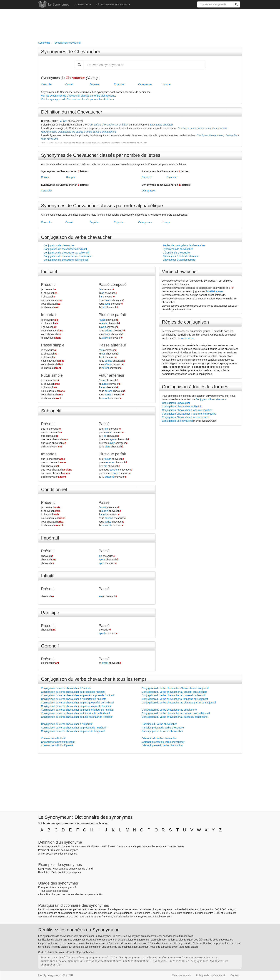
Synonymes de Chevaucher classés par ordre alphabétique (102, 206)
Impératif (50, 538)
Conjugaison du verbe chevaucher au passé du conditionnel (175, 717)
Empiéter (95, 84)
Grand (89, 869)
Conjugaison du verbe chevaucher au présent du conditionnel (176, 713)
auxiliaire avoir (215, 291)
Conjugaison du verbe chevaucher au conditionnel (170, 710)
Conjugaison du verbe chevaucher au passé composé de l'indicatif (78, 695)
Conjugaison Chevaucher (176, 403)
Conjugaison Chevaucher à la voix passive (186, 417)
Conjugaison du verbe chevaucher (76, 237)
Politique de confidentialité (211, 975)
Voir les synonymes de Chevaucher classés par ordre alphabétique (78, 96)
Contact (235, 975)
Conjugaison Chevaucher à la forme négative (187, 410)
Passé (104, 424)
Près (52, 850)
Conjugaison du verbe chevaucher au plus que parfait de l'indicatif (77, 703)
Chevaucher (83, 4)
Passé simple (53, 345)
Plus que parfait (112, 315)
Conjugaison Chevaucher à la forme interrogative (189, 414)
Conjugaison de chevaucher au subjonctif (66, 253)
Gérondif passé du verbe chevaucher (162, 745)
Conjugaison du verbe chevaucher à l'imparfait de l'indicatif (74, 699)
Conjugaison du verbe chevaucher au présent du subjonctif (174, 692)
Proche (42, 850)
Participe (50, 613)
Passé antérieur (112, 345)
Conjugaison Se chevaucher (178, 421)
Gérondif (50, 646)
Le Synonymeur (59, 4)
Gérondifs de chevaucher (177, 253)
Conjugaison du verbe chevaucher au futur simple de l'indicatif (75, 713)
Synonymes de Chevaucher (71, 52)
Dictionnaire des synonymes (113, 4)
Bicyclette (44, 872)
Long (41, 869)
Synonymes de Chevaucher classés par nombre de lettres (101, 155)
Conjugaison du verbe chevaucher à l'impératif (67, 724)
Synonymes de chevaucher (178, 249)
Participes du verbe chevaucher (159, 724)
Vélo (55, 872)
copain (50, 854)
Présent (48, 285)
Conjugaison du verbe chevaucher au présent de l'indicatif (73, 692)
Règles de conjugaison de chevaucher (184, 245)
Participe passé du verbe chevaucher (162, 731)
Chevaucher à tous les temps (179, 260)
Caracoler (47, 84)
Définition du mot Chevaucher (72, 112)
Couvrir (69, 84)
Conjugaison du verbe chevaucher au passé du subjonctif (174, 695)
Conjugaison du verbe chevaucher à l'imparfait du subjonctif (175, 699)
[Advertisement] (140, 24)
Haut (55, 869)
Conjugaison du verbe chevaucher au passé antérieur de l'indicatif (78, 710)
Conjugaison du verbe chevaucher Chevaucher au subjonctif (175, 688)
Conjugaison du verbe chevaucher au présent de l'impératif (74, 728)
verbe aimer (188, 338)
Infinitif (48, 576)
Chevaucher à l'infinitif (53, 738)
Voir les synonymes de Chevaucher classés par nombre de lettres (77, 99)
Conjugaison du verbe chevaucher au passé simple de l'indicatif (76, 706)
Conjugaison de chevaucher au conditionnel (68, 256)
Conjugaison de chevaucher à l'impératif (66, 260)
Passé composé (113, 285)
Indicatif (49, 272)
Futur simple (52, 375)
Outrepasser (145, 84)
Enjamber (119, 84)
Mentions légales (181, 975)
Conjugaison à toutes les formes (195, 387)
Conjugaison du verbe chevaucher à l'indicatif (66, 688)
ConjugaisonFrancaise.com (211, 399)
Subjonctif (51, 411)
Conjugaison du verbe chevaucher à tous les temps (94, 679)
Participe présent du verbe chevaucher (163, 728)
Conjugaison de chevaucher (59, 245)
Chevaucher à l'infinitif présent (58, 742)
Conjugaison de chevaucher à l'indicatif (65, 249)
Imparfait (49, 315)
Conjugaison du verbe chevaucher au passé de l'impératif (73, 731)
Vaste (48, 869)
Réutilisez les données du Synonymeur (78, 930)
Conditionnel (54, 489)
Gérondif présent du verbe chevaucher (163, 742)
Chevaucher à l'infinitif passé (57, 745)
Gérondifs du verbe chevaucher (159, 738)
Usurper (167, 84)
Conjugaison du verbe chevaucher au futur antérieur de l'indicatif (77, 717)
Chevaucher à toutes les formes (180, 256)
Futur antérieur (111, 375)
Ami (40, 854)
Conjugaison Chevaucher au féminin (182, 407)
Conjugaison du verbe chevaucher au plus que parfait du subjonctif (179, 703)
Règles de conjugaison (185, 322)
